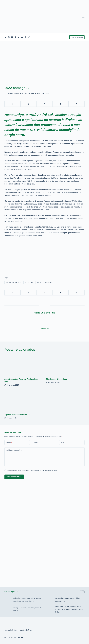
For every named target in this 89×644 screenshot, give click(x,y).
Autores (46, 94)
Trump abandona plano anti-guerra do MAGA (27, 609)
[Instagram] (25, 37)
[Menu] (83, 17)
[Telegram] (5, 37)
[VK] (19, 37)
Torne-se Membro (77, 37)
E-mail (37, 443)
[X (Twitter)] (9, 37)
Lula (39, 282)
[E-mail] (77, 104)
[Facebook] (22, 37)
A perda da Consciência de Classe (19, 415)
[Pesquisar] (29, 37)
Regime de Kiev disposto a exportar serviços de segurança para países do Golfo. (69, 609)
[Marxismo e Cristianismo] (65, 365)
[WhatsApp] (61, 104)
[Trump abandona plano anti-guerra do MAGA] (8, 609)
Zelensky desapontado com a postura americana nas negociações (27, 600)
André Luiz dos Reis (13, 282)
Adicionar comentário (15, 450)
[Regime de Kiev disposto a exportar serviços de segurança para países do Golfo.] (49, 609)
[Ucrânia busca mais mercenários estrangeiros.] (49, 600)
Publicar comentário (14, 477)
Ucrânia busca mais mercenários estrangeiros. (67, 600)
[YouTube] (12, 37)
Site (62, 442)
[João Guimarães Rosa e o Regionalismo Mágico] (24, 365)
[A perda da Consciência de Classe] (24, 400)
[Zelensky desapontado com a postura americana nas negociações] (8, 600)
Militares (48, 282)
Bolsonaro (29, 282)
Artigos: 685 (45, 329)
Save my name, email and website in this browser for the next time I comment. (32, 470)
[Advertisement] (44, 255)
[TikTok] (15, 37)
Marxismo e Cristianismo (57, 379)
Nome (9, 443)
